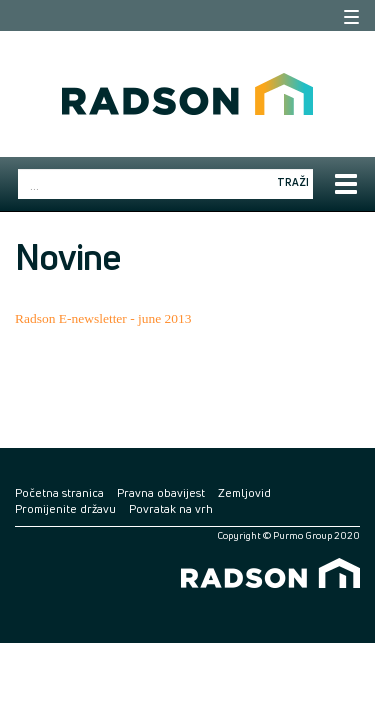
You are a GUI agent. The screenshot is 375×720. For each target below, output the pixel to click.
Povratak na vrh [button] (171, 508)
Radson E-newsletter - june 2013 (103, 318)
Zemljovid (244, 492)
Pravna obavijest (161, 492)
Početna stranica (59, 492)
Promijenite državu (65, 508)
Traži (293, 182)
